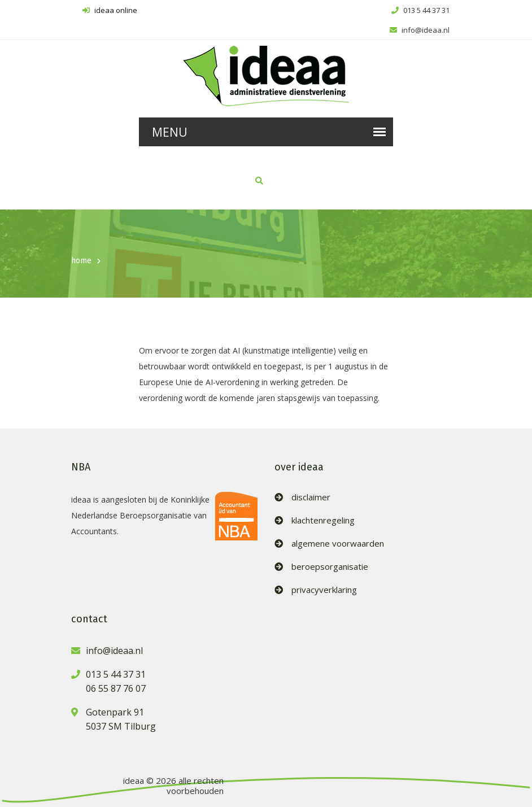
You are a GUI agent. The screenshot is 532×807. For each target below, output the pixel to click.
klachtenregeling (323, 520)
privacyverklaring (324, 590)
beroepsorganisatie (330, 567)
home (81, 261)
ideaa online (110, 10)
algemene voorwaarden (338, 544)
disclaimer (311, 497)
